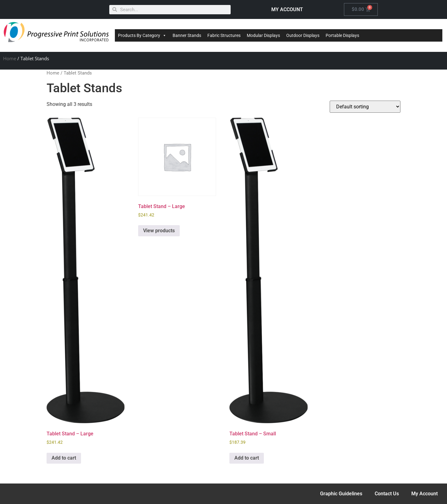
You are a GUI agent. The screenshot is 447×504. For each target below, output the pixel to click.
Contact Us (387, 494)
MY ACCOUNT (287, 9)
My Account (424, 494)
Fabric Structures (224, 35)
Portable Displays (342, 35)
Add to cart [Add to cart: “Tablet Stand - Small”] (247, 458)
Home (10, 58)
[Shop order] (365, 107)
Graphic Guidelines (341, 494)
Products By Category (142, 35)
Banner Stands (187, 35)
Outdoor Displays (303, 35)
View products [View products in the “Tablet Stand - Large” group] (159, 231)
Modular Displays (263, 35)
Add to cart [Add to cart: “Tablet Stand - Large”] (64, 458)
